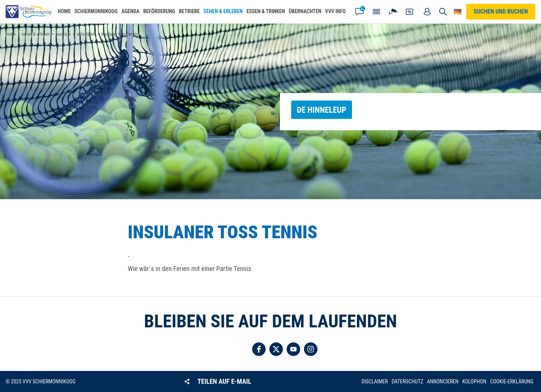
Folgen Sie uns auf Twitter (276, 349)
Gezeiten (376, 12)
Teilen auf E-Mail (224, 381)
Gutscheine (410, 12)
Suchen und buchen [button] (443, 12)
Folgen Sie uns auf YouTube (293, 349)
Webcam (393, 12)
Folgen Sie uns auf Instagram (311, 349)
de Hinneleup (322, 110)
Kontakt (360, 12)
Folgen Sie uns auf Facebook (259, 349)
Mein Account (427, 12)
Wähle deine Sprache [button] (458, 12)
